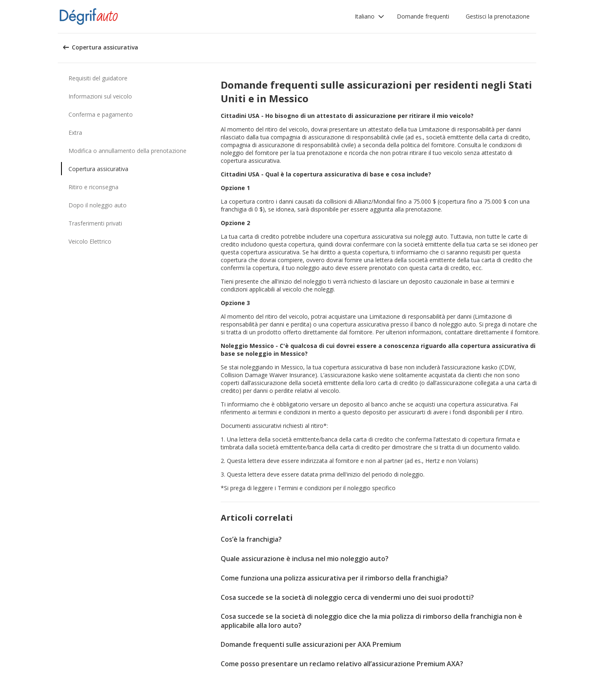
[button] (370, 16)
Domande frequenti (423, 16)
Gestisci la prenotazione (498, 16)
